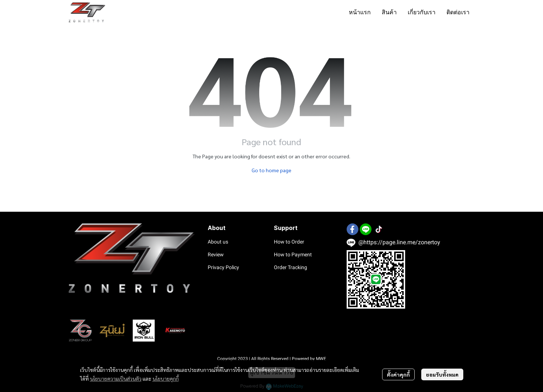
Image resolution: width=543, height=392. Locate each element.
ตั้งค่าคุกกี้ (398, 374)
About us (218, 242)
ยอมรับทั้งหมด (442, 374)
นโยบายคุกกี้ (166, 378)
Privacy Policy (223, 267)
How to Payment (293, 255)
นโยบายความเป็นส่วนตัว (116, 378)
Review (216, 255)
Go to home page (271, 170)
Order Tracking (291, 267)
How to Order (289, 242)
